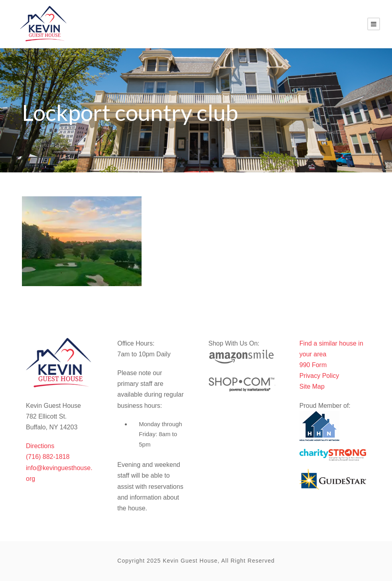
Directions (40, 446)
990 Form (313, 365)
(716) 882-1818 (48, 457)
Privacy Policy (319, 376)
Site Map (312, 386)
